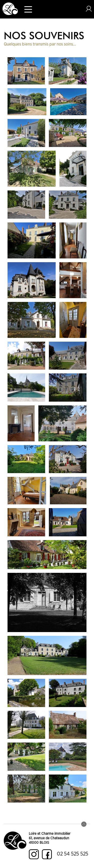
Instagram (34, 854)
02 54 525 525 (73, 854)
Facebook (47, 854)
